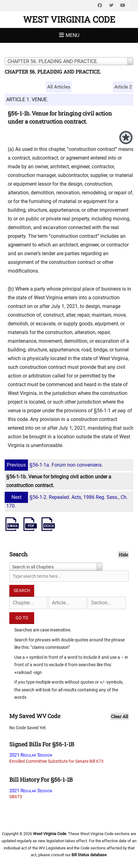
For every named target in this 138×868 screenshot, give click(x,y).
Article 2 (123, 87)
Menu (72, 35)
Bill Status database (89, 855)
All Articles (59, 87)
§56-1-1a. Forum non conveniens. (55, 465)
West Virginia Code (69, 19)
